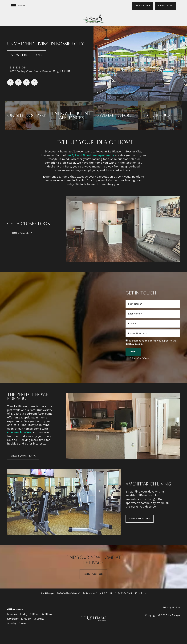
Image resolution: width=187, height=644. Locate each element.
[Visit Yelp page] (18, 82)
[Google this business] (26, 82)
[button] (143, 6)
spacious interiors (19, 433)
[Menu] (18, 6)
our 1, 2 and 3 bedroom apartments (91, 155)
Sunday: (12, 624)
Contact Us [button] (93, 574)
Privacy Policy (171, 608)
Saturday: (13, 619)
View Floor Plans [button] (27, 55)
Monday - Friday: (18, 614)
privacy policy (134, 344)
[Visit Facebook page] (10, 82)
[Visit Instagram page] (34, 82)
